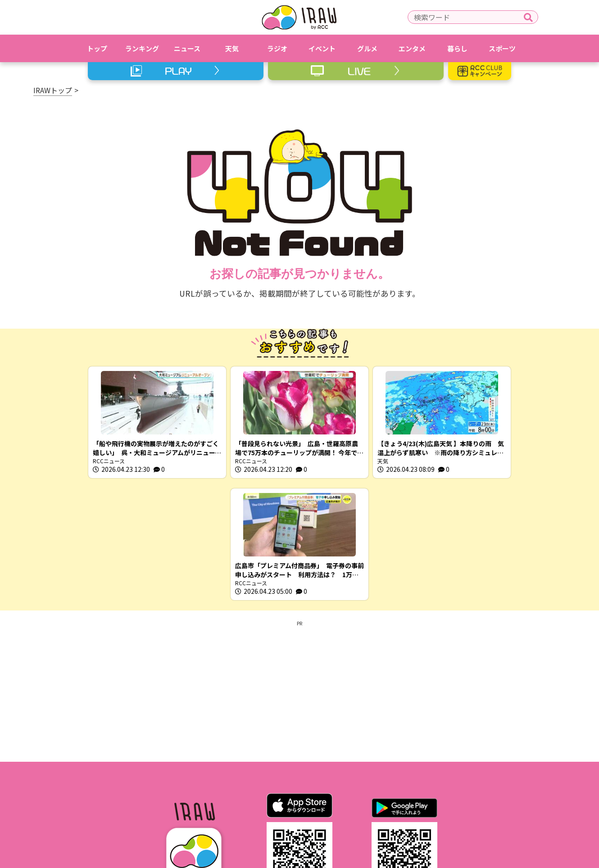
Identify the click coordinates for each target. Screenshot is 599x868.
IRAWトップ (53, 90)
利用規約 (213, 808)
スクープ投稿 (429, 808)
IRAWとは (166, 808)
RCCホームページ (351, 808)
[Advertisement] (299, 569)
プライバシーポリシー (277, 808)
